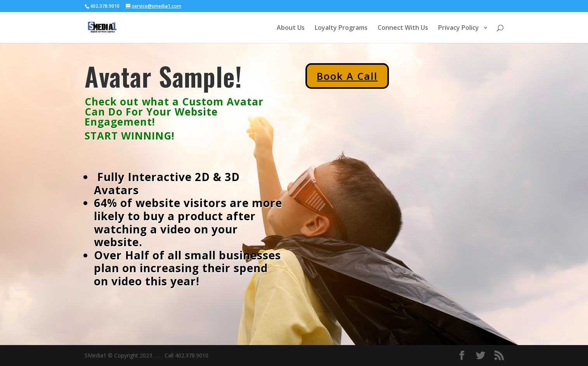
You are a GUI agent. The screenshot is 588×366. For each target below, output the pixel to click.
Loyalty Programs (341, 28)
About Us (291, 28)
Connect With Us (403, 28)
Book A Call (347, 76)
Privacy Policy (459, 28)
